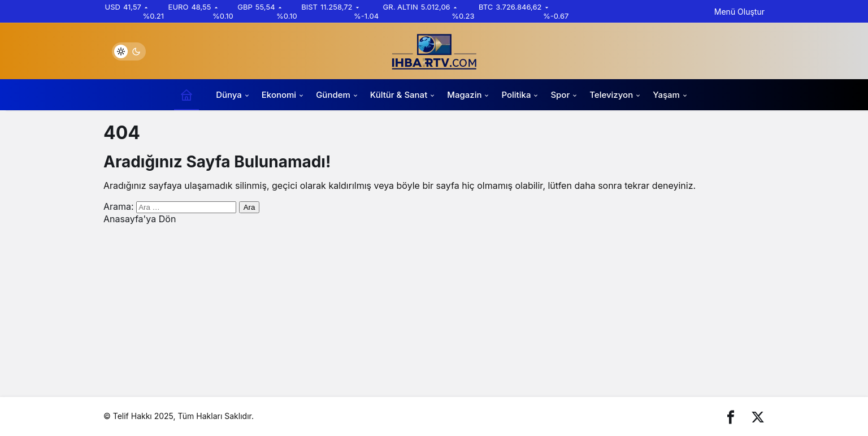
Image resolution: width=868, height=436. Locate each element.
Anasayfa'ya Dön (140, 219)
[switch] (129, 51)
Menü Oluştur (739, 12)
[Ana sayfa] (186, 95)
